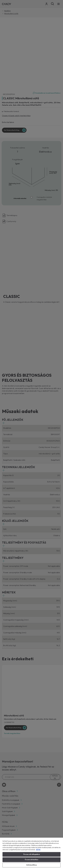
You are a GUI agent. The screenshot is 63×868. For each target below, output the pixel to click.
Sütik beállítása (32, 865)
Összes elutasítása (31, 860)
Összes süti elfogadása (31, 854)
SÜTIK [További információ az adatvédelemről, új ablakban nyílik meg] (38, 850)
